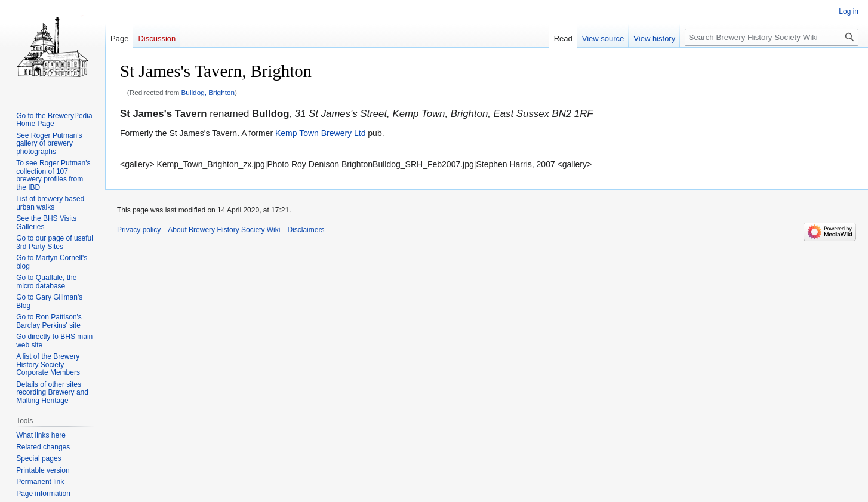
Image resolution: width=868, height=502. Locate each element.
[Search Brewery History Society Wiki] (772, 37)
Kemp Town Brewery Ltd (320, 133)
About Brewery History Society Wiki (224, 230)
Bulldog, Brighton (208, 92)
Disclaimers (306, 230)
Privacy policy (139, 230)
